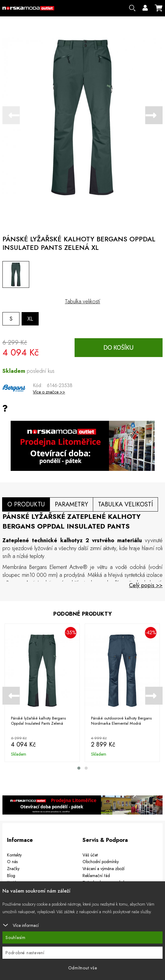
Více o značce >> (49, 392)
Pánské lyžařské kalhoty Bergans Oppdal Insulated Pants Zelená (38, 721)
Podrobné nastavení (25, 953)
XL (30, 319)
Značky (13, 869)
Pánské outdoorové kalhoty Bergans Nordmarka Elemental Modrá (121, 721)
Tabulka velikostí (82, 301)
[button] (79, 768)
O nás (12, 862)
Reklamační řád (96, 875)
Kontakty (14, 855)
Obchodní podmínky (101, 862)
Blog (11, 875)
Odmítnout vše (83, 968)
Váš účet (90, 855)
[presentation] (11, 115)
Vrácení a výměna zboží (104, 869)
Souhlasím (16, 937)
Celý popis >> (146, 585)
